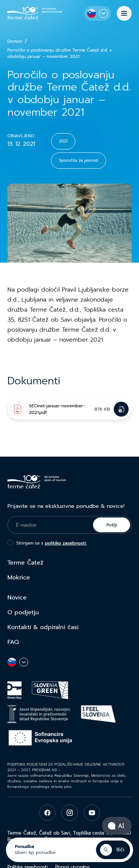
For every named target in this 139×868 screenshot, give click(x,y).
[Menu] (124, 13)
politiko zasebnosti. (66, 543)
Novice (17, 598)
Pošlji (112, 525)
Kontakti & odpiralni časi (43, 627)
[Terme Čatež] (35, 13)
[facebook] (47, 813)
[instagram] (70, 813)
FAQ (13, 642)
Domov (15, 41)
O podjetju (23, 612)
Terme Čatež (25, 563)
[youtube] (92, 813)
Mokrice (19, 578)
